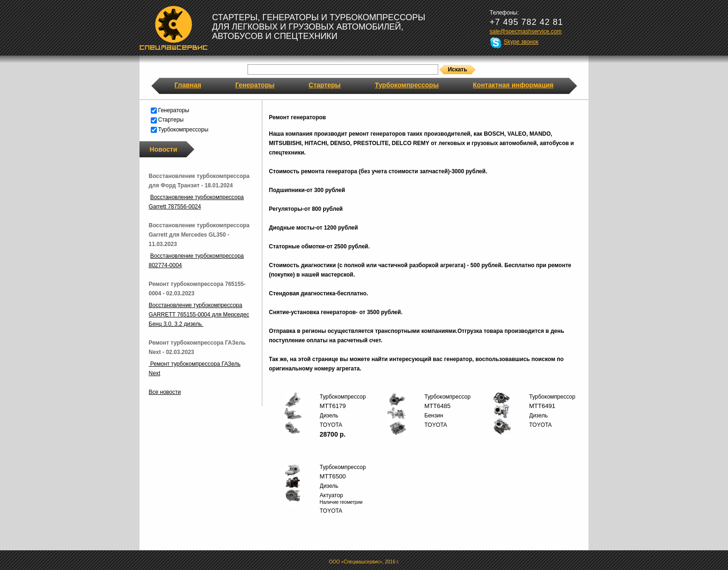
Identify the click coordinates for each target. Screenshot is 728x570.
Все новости (165, 392)
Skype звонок (521, 42)
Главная (188, 85)
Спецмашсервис (174, 28)
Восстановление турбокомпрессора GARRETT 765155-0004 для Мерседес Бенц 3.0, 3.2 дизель (199, 315)
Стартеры (325, 85)
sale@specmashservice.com (526, 31)
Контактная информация (513, 85)
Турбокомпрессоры (407, 85)
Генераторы (255, 85)
